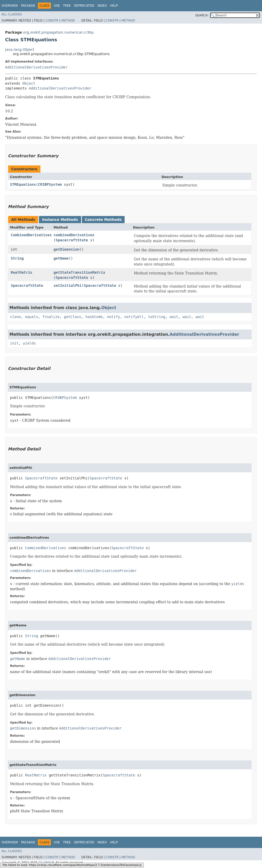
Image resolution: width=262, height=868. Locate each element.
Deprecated (84, 6)
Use (57, 6)
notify (113, 317)
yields (30, 343)
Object (29, 83)
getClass (73, 317)
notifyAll (134, 317)
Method (68, 21)
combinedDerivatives (74, 235)
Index (102, 6)
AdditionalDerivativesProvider (36, 67)
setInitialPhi (68, 285)
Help (114, 6)
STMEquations (23, 184)
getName (61, 258)
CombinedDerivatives (31, 235)
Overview (10, 6)
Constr (52, 21)
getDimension (66, 249)
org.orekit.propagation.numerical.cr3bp (58, 32)
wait (174, 317)
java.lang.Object (20, 50)
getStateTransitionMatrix (79, 272)
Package (28, 6)
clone (15, 317)
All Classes (12, 14)
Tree (67, 6)
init (14, 343)
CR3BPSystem (50, 184)
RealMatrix (21, 272)
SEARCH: (202, 15)
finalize (51, 317)
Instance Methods (60, 220)
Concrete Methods (103, 220)
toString (157, 317)
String (17, 258)
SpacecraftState (72, 240)
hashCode (94, 317)
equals (32, 317)
